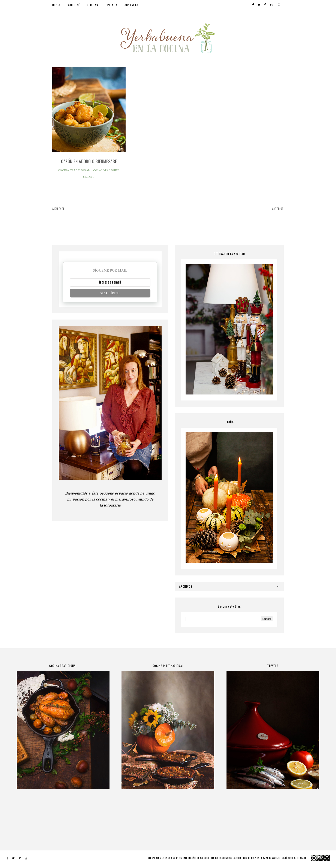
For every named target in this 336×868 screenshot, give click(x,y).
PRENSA (112, 5)
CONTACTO (131, 5)
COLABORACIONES (106, 170)
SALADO (89, 177)
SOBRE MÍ (74, 5)
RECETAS (93, 5)
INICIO (56, 5)
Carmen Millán (188, 858)
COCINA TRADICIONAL (74, 170)
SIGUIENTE (58, 209)
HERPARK (302, 858)
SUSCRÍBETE (110, 293)
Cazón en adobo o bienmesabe (89, 161)
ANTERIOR (278, 209)
